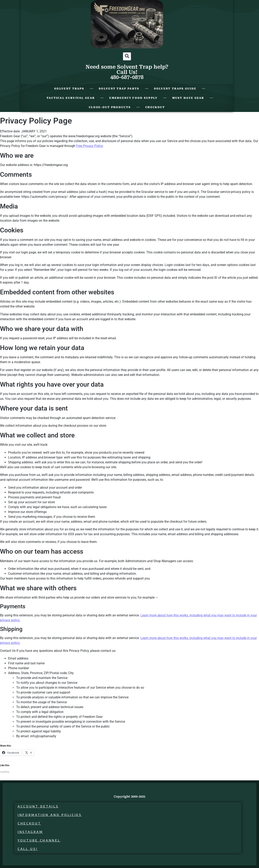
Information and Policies (50, 815)
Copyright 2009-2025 (129, 797)
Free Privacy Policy (89, 146)
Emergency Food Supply (133, 98)
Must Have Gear (188, 98)
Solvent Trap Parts (119, 89)
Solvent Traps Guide (175, 89)
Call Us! (28, 849)
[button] (127, 56)
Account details (38, 806)
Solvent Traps (69, 89)
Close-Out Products (110, 107)
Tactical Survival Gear (71, 98)
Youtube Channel (39, 840)
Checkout (155, 107)
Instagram (30, 832)
